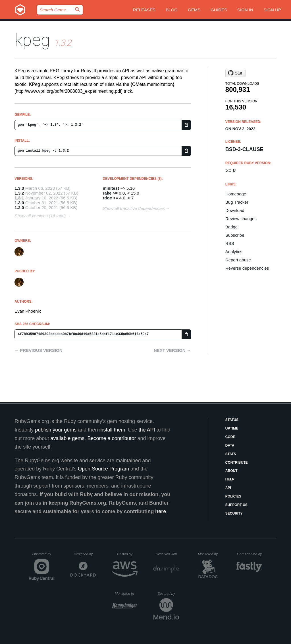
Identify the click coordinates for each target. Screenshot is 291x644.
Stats (231, 454)
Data (230, 445)
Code (230, 437)
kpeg (32, 40)
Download (235, 210)
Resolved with (167, 554)
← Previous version (38, 350)
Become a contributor (112, 438)
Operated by (43, 556)
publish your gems (56, 430)
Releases (144, 10)
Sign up (272, 10)
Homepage (236, 194)
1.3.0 (19, 203)
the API (147, 430)
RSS (230, 243)
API (228, 488)
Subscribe (235, 235)
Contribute (237, 463)
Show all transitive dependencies (134, 208)
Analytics (234, 252)
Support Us (236, 505)
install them (112, 430)
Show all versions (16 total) (40, 216)
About (231, 471)
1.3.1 (19, 198)
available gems (67, 438)
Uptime (232, 428)
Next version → (172, 350)
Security (234, 513)
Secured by (168, 594)
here (161, 511)
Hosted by (127, 554)
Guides (219, 10)
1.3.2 (19, 193)
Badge (231, 227)
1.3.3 (19, 188)
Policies (233, 496)
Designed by (85, 554)
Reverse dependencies (247, 268)
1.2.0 (19, 208)
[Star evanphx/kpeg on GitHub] (235, 73)
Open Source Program (103, 469)
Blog (172, 10)
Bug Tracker (237, 202)
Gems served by (250, 554)
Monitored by (209, 554)
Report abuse (238, 260)
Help (230, 479)
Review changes (241, 219)
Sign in (245, 10)
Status (232, 420)
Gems (194, 10)
